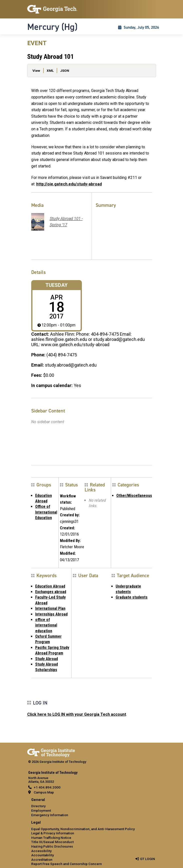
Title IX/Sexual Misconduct (52, 842)
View (36, 71)
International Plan (50, 608)
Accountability (43, 855)
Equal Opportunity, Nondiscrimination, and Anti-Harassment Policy (83, 829)
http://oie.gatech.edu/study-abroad (69, 184)
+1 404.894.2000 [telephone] (47, 787)
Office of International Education (46, 512)
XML (50, 71)
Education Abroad (50, 586)
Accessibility (41, 851)
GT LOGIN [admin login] (148, 859)
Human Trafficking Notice (51, 838)
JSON (65, 71)
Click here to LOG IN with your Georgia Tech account (77, 714)
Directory (38, 806)
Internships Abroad (51, 614)
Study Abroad (47, 659)
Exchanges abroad (51, 592)
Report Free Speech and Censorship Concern (67, 864)
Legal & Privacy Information (53, 833)
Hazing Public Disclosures (52, 846)
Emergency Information (50, 815)
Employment (41, 810)
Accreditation (42, 860)
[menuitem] (92, 808)
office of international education (46, 625)
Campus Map (44, 792)
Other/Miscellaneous (134, 496)
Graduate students (132, 597)
